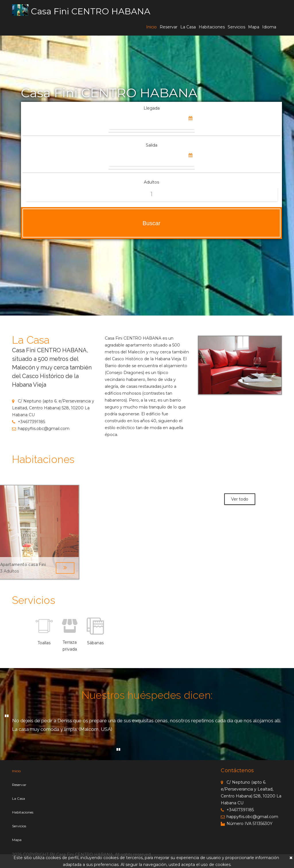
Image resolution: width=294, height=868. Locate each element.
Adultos (151, 182)
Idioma (269, 27)
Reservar (169, 27)
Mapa (254, 27)
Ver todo (240, 499)
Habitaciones (212, 27)
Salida (152, 145)
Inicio (151, 27)
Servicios (236, 27)
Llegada (152, 108)
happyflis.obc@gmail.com (41, 429)
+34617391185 (29, 422)
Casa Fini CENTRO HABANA (91, 11)
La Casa (188, 27)
